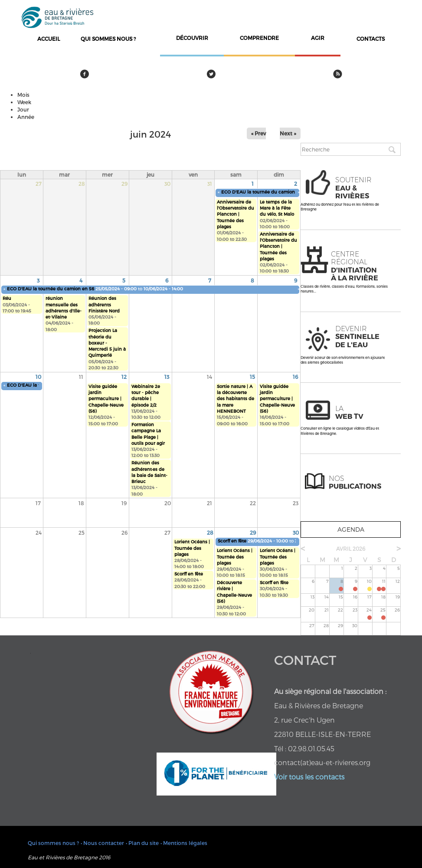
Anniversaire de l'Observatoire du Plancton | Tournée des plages (236, 214)
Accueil (49, 39)
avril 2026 (351, 549)
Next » (288, 133)
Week (24, 102)
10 (38, 377)
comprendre (259, 38)
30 (296, 533)
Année (26, 117)
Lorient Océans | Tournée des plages (192, 548)
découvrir (192, 38)
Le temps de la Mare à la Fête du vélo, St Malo (277, 208)
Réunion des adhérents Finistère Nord (104, 304)
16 (295, 377)
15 (252, 377)
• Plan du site (142, 843)
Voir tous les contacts (309, 777)
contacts (371, 39)
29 (253, 533)
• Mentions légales (184, 843)
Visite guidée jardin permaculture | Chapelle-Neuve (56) (106, 399)
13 (167, 377)
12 (124, 377)
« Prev (258, 133)
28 (210, 533)
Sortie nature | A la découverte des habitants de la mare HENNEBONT (236, 399)
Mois (23, 95)
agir (318, 38)
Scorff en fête (189, 574)
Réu (7, 298)
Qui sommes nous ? (108, 39)
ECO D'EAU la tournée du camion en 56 (265, 192)
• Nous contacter (102, 843)
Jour (23, 109)
